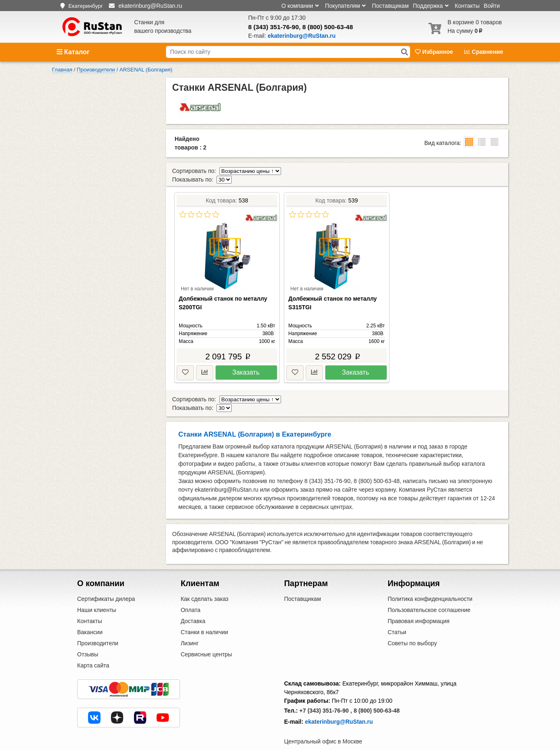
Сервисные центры (206, 637)
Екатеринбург (85, 6)
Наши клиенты (97, 593)
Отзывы (88, 637)
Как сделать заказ (205, 582)
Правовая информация (418, 604)
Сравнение (484, 52)
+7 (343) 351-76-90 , (326, 694)
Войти (492, 6)
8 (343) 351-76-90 (273, 27)
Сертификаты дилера (106, 582)
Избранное (435, 52)
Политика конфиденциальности (430, 582)
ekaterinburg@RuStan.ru (339, 705)
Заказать (246, 364)
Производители (98, 626)
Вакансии (90, 615)
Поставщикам (390, 6)
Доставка (193, 604)
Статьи (397, 615)
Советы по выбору (412, 626)
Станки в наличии (205, 615)
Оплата (191, 593)
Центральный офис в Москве (323, 725)
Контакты (467, 6)
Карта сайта (93, 649)
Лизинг (190, 626)
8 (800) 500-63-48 (328, 27)
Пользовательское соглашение (429, 593)
